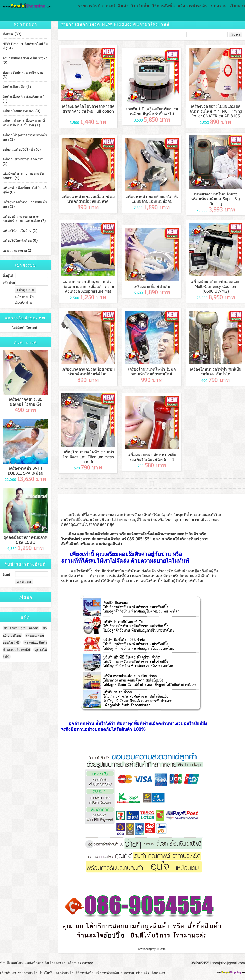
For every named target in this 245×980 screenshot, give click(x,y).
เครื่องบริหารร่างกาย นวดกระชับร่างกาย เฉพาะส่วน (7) (24, 218)
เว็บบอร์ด (143, 973)
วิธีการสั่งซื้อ (164, 5)
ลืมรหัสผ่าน (23, 303)
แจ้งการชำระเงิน (193, 5)
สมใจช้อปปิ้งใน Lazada (21, 628)
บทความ (219, 5)
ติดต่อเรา (158, 973)
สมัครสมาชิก (24, 296)
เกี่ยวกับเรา (8, 973)
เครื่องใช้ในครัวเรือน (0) (20, 240)
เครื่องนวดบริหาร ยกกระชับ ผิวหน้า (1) (25, 204)
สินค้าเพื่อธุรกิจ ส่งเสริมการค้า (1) (24, 99)
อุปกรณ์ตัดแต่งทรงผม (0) (21, 111)
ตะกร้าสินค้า (117, 5)
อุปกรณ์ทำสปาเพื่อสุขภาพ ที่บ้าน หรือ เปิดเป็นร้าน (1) (24, 123)
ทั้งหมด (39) (12, 34)
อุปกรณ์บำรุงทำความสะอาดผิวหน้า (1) (25, 137)
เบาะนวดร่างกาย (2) (17, 250)
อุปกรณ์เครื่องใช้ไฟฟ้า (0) (22, 149)
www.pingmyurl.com (152, 949)
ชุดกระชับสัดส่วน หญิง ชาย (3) (23, 74)
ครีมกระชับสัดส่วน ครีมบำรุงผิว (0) (25, 60)
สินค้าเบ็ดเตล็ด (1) (17, 86)
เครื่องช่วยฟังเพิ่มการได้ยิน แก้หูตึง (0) (25, 190)
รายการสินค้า (91, 5)
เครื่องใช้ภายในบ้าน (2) (20, 230)
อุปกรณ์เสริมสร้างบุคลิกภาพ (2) (23, 161)
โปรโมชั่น (140, 5)
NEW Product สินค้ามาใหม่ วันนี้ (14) (25, 46)
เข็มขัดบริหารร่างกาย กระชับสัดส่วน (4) (23, 176)
